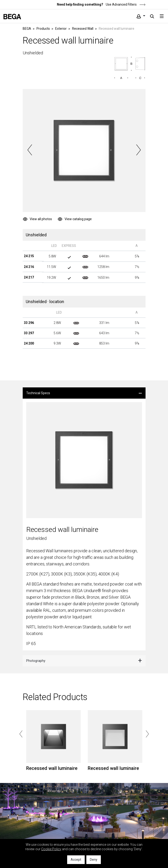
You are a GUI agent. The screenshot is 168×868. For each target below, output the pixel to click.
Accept (76, 860)
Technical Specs (38, 393)
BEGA (27, 29)
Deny (94, 860)
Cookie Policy (51, 849)
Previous (30, 150)
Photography (36, 661)
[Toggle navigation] (162, 16)
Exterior (61, 29)
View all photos (41, 219)
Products (43, 29)
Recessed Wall (83, 29)
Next (138, 150)
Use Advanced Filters (125, 4)
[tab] (84, 393)
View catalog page (78, 219)
